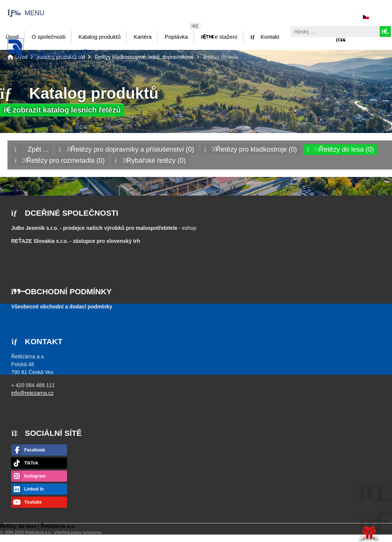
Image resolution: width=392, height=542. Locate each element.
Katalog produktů (100, 37)
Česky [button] (378, 17)
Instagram (35, 476)
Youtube (33, 502)
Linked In (34, 489)
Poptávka (176, 37)
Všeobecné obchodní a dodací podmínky (62, 307)
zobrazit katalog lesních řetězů (62, 110)
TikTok (31, 463)
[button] (22, 13)
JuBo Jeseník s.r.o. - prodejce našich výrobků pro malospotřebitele (94, 228)
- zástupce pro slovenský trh (76, 241)
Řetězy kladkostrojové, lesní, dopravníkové (144, 57)
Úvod (48, 48)
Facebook (35, 450)
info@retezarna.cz (32, 393)
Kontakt (265, 37)
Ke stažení (219, 37)
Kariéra (143, 37)
